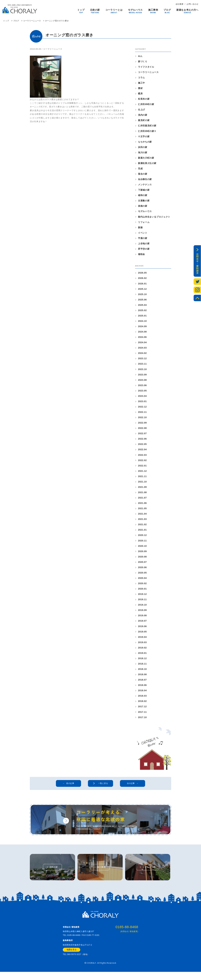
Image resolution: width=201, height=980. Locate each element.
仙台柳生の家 (145, 180)
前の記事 (70, 787)
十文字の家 (144, 137)
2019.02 (142, 651)
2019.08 (142, 618)
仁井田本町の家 (146, 105)
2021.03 (142, 522)
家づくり (143, 61)
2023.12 (142, 360)
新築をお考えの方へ (187, 10)
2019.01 (142, 656)
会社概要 (180, 4)
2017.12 (142, 710)
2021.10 (142, 484)
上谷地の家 (144, 244)
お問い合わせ (193, 4)
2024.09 (142, 328)
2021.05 (142, 511)
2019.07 (142, 624)
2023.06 (142, 387)
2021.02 (142, 527)
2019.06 (142, 629)
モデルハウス (135, 10)
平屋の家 (143, 239)
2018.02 (142, 705)
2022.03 (142, 457)
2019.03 (142, 645)
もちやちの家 (145, 142)
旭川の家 (143, 153)
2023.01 (142, 403)
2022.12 (142, 409)
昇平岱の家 (144, 250)
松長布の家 (144, 99)
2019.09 (142, 613)
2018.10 (142, 672)
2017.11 (142, 715)
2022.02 (142, 462)
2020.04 (142, 581)
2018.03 (142, 699)
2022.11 (142, 414)
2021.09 (142, 489)
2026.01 (142, 285)
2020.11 (142, 543)
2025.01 (142, 317)
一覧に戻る (103, 787)
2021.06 (142, 505)
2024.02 (142, 355)
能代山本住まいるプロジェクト (154, 218)
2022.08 (142, 430)
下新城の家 (144, 191)
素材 (140, 88)
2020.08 (142, 559)
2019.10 (142, 608)
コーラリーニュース (53, 49)
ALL (140, 56)
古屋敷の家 (144, 201)
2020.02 (142, 586)
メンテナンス (145, 185)
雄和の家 (143, 196)
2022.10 (142, 419)
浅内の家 (143, 115)
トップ (81, 10)
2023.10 (142, 371)
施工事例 (153, 10)
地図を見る (72, 958)
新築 (140, 228)
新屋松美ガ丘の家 (147, 164)
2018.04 (142, 694)
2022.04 (142, 452)
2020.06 (142, 570)
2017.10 (142, 721)
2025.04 (142, 306)
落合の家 (143, 174)
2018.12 (142, 662)
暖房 (140, 94)
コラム (141, 78)
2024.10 (142, 322)
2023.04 (142, 398)
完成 (140, 169)
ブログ (167, 10)
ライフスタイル (146, 67)
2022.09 (142, 425)
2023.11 (142, 365)
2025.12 (142, 290)
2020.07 (142, 565)
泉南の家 (143, 207)
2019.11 (142, 602)
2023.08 (142, 382)
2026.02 (142, 279)
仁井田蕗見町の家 (147, 126)
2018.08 (142, 678)
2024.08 (142, 333)
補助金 (141, 255)
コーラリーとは (114, 10)
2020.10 (142, 548)
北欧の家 (95, 10)
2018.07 (142, 683)
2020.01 (142, 592)
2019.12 (142, 597)
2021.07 (142, 500)
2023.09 (142, 376)
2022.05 (142, 446)
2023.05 (142, 392)
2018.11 (142, 667)
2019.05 (142, 635)
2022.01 (142, 468)
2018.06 (142, 689)
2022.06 (142, 441)
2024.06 (142, 338)
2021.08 (142, 495)
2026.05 (142, 274)
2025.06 (142, 301)
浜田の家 (143, 148)
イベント (143, 234)
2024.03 (142, 349)
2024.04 (142, 344)
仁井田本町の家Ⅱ (147, 131)
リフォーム (144, 223)
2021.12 (142, 473)
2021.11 (142, 479)
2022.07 (142, 435)
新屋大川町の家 (146, 158)
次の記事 (131, 787)
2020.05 (142, 575)
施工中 (141, 83)
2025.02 (142, 312)
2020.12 (142, 538)
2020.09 (142, 554)
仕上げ (141, 110)
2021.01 (142, 532)
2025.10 (142, 295)
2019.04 (142, 640)
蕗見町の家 (144, 121)
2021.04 (142, 516)
